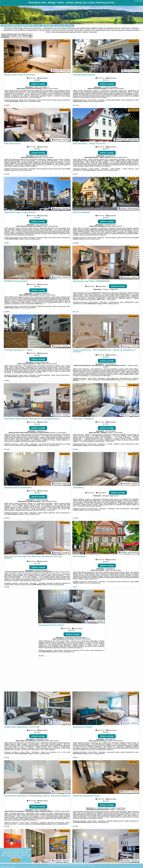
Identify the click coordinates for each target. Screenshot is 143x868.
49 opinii (48, 295)
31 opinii (50, 226)
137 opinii (45, 157)
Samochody (49, 26)
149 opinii (114, 226)
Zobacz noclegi (38, 84)
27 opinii (58, 433)
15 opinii (135, 365)
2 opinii (62, 811)
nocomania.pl (138, 1)
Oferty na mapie (17, 26)
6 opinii (51, 741)
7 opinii (115, 433)
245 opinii (116, 89)
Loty (38, 26)
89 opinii (49, 501)
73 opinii (115, 741)
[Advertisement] (71, 675)
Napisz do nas (91, 865)
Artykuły (69, 26)
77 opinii (117, 810)
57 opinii (83, 639)
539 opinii (113, 570)
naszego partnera (35, 101)
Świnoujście (65, 41)
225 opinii (119, 157)
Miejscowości (28, 26)
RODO (20, 857)
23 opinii (50, 89)
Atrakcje (59, 26)
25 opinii (49, 364)
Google (28, 849)
